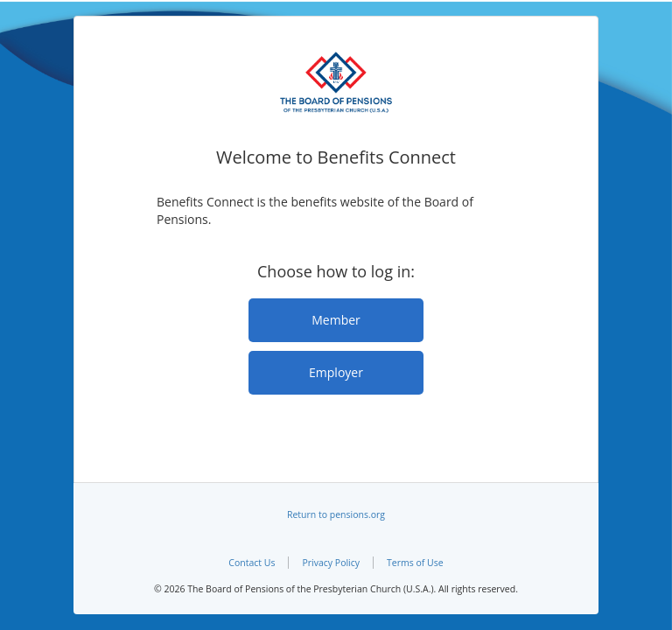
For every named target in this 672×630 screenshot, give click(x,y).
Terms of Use (415, 563)
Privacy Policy (331, 563)
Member (336, 320)
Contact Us (252, 563)
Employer (336, 372)
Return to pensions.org (336, 514)
